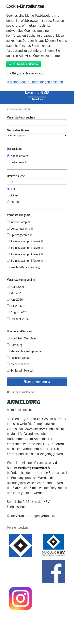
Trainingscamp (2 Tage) (25, 241)
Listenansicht (17, 162)
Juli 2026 (14, 306)
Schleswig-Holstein (21, 371)
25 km (13, 196)
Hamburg (15, 345)
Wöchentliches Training (23, 267)
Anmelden (37, 99)
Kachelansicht (18, 156)
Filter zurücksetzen (24, 392)
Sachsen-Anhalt (19, 358)
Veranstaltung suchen (37, 118)
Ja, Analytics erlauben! (24, 64)
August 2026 (17, 313)
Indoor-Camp (18, 222)
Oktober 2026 (18, 319)
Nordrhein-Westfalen (22, 339)
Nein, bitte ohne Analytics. (26, 74)
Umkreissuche (37, 177)
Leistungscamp (20, 229)
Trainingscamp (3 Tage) (25, 248)
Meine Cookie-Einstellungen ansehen (35, 82)
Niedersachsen (18, 364)
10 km (13, 189)
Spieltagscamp (20, 235)
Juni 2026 (15, 300)
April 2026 (15, 287)
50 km (13, 202)
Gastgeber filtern (37, 133)
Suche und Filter (20, 109)
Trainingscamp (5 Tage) (25, 261)
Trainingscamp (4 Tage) (25, 254)
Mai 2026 (15, 293)
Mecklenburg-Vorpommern (26, 351)
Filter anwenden (37, 382)
